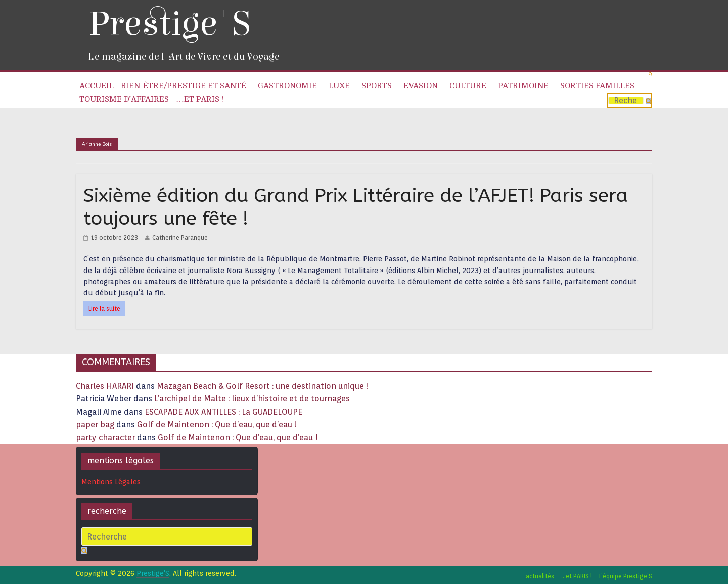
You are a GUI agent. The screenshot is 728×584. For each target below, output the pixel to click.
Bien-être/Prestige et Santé (184, 86)
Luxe (339, 86)
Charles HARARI (105, 386)
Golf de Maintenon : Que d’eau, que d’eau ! (217, 424)
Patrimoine (523, 86)
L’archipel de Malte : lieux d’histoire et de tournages (253, 399)
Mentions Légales (111, 482)
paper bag (95, 424)
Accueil (97, 86)
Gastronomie (287, 86)
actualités (540, 576)
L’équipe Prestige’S (626, 576)
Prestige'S (169, 24)
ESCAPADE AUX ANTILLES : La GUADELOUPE (223, 412)
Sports (377, 86)
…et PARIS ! (200, 99)
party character (105, 438)
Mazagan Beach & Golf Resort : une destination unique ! (263, 386)
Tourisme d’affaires (124, 99)
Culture (468, 86)
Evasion (421, 86)
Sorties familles (597, 86)
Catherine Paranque (180, 237)
